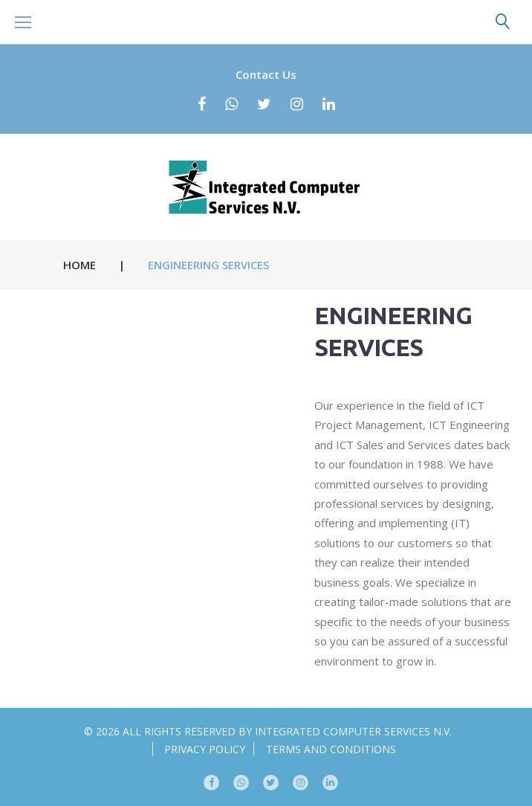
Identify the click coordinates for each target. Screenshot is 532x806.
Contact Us (266, 74)
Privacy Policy (205, 749)
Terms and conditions (331, 749)
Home (80, 265)
